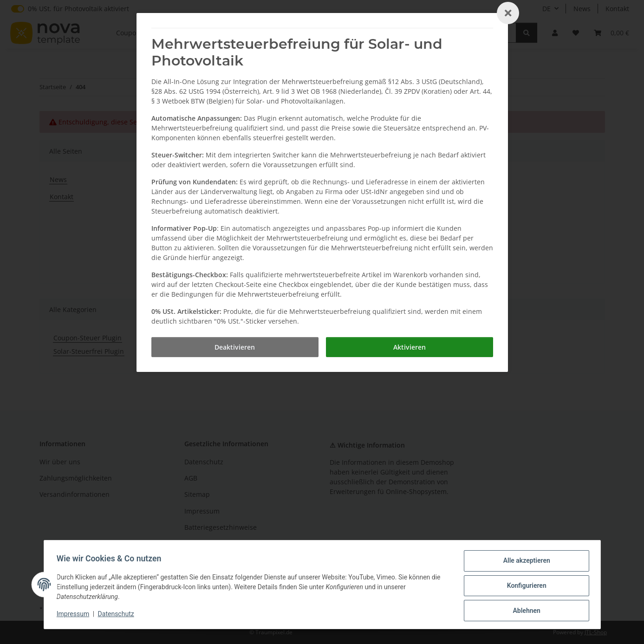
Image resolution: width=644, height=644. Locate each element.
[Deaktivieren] (235, 347)
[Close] (508, 13)
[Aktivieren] (410, 347)
